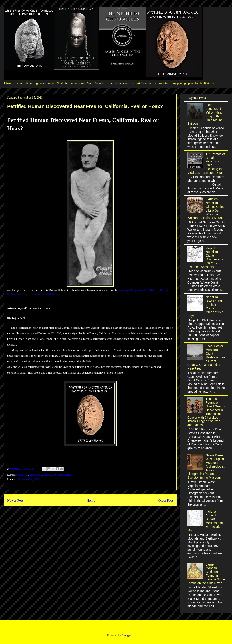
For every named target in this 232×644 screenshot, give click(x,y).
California (22, 475)
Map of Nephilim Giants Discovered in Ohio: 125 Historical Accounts (206, 258)
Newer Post (15, 500)
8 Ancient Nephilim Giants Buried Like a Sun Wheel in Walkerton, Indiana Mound (206, 208)
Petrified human (62, 475)
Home (91, 500)
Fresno (47, 475)
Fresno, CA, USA (29, 479)
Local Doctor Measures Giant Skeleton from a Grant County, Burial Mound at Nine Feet (206, 357)
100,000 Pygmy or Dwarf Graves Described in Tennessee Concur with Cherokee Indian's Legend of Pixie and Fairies (206, 412)
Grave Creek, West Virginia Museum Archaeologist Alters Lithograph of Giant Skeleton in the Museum (206, 467)
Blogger (126, 635)
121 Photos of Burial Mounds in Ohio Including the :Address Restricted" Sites (206, 163)
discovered (36, 475)
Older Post (166, 500)
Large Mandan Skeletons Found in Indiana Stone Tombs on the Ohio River (206, 574)
